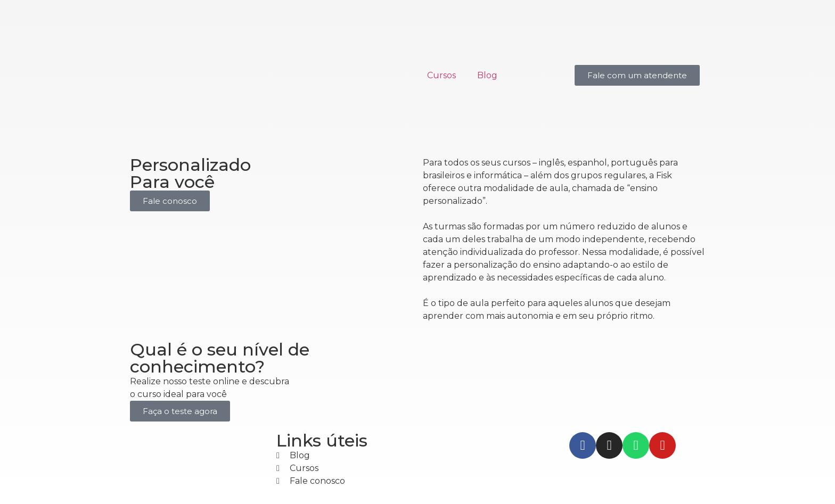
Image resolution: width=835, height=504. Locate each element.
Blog (487, 75)
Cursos (441, 75)
